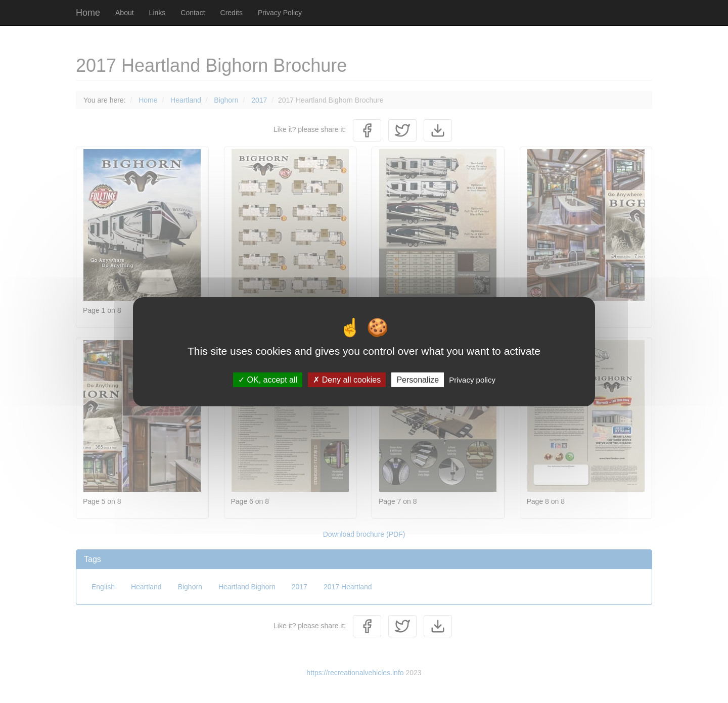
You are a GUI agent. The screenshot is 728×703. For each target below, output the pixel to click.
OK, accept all (268, 379)
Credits (232, 13)
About (125, 13)
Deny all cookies (347, 379)
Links (157, 13)
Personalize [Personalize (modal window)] (418, 379)
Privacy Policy (280, 13)
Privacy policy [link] (472, 379)
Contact (193, 13)
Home (88, 13)
